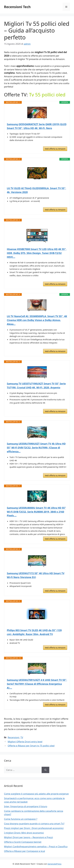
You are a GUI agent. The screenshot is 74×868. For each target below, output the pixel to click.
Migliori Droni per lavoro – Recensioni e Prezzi (28, 837)
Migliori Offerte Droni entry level (25, 742)
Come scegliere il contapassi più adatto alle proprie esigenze (36, 794)
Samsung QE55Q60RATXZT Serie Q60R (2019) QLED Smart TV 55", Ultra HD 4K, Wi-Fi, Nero (37, 126)
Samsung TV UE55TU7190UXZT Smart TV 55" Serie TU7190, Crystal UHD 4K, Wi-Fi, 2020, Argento (36, 386)
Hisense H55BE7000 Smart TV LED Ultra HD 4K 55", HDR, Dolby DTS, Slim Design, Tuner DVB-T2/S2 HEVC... (37, 253)
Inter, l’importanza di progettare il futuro (26, 806)
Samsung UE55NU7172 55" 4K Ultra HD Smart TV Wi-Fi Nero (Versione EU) (36, 575)
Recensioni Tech (17, 7)
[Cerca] (45, 770)
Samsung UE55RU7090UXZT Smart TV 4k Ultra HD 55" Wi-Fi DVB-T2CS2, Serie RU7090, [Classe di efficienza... (36, 448)
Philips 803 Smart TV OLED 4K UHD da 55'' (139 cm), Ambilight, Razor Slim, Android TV (34, 632)
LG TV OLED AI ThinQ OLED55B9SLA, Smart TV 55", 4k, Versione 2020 (36, 190)
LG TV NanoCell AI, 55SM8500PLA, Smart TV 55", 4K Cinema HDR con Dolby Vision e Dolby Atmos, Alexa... (37, 320)
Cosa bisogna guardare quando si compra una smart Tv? (34, 824)
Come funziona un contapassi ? (21, 819)
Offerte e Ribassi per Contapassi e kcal (25, 851)
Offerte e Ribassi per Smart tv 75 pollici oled (31, 746)
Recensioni (13, 737)
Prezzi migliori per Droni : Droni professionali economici (34, 828)
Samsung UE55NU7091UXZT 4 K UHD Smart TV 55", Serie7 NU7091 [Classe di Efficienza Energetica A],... (37, 684)
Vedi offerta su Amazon (55, 149)
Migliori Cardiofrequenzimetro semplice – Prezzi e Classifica (36, 846)
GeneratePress (54, 864)
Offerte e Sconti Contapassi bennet (23, 842)
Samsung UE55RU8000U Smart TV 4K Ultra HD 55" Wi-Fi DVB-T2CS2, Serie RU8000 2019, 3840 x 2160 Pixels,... (36, 512)
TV (22, 737)
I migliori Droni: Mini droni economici (24, 833)
